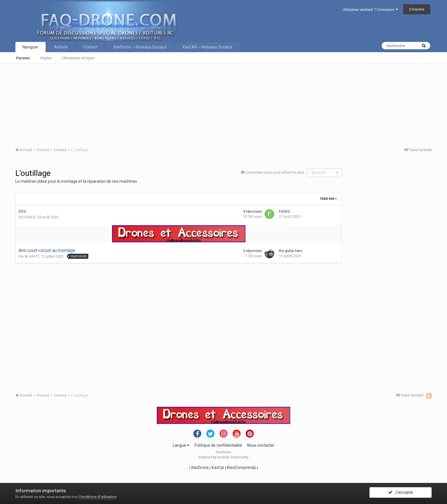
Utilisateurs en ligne (78, 58)
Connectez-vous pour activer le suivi (275, 172)
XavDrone (200, 468)
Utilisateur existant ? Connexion (370, 10)
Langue (181, 445)
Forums (23, 58)
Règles (46, 58)
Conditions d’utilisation (98, 497)
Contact (91, 47)
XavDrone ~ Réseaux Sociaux (140, 47)
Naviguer (31, 47)
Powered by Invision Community (223, 457)
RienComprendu (242, 468)
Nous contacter (261, 445)
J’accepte (401, 493)
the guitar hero (291, 251)
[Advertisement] (186, 104)
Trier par (328, 199)
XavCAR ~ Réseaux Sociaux (207, 47)
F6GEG (30, 217)
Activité (61, 47)
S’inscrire (417, 9)
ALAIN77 (32, 256)
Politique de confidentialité (218, 445)
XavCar (218, 468)
